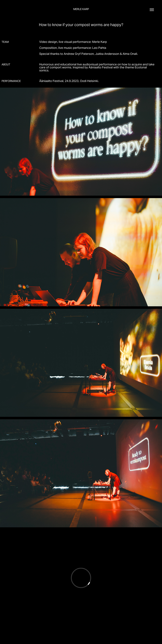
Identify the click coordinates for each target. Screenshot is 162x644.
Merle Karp (81, 9)
